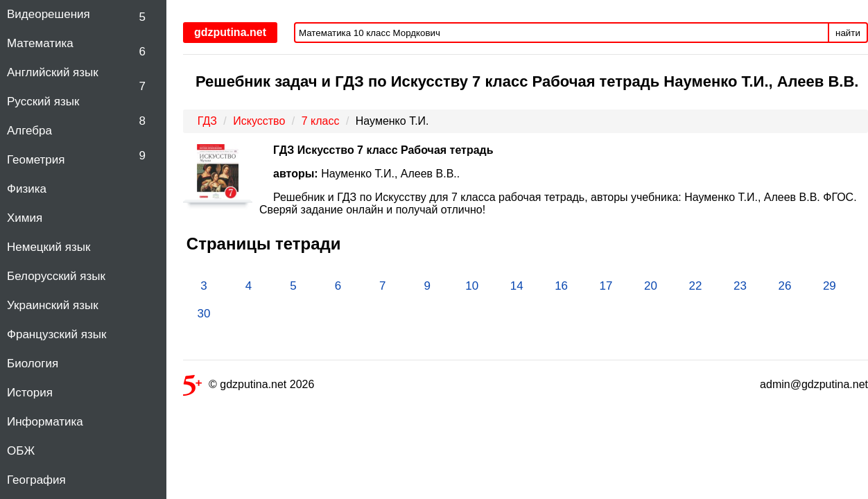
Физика (27, 189)
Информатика (45, 422)
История (30, 393)
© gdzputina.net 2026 (249, 387)
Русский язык (43, 102)
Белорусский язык (56, 276)
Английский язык (53, 72)
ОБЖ (21, 451)
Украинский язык (53, 305)
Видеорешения (49, 14)
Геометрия (36, 160)
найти (848, 33)
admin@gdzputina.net (814, 384)
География (36, 480)
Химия (25, 218)
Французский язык (57, 334)
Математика (40, 43)
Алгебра (29, 131)
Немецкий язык (49, 247)
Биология (33, 364)
